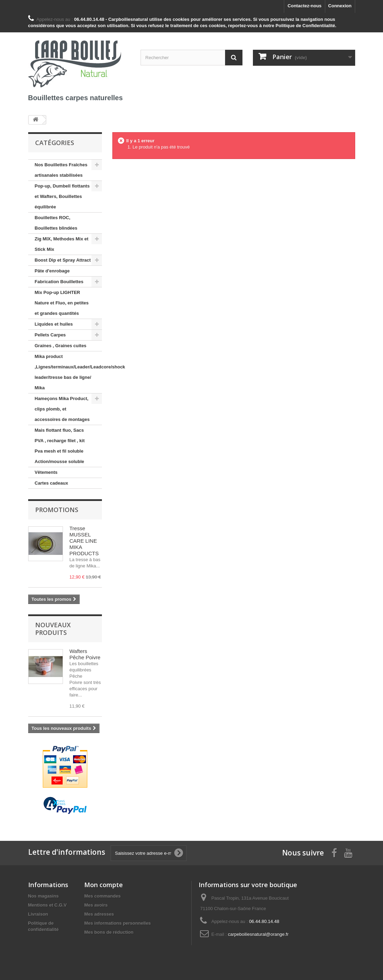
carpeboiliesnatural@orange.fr (258, 934)
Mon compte (103, 885)
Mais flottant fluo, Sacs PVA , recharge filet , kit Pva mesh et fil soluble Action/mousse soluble (60, 446)
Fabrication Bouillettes (59, 282)
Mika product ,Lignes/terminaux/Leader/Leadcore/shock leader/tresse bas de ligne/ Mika (69, 372)
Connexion (340, 6)
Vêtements (46, 472)
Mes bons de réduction (109, 932)
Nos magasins (43, 896)
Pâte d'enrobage (52, 271)
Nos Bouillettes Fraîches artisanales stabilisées (61, 170)
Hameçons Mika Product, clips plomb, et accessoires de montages (62, 409)
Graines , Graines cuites (61, 346)
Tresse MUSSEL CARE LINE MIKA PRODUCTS (84, 541)
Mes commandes (102, 896)
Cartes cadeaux (51, 483)
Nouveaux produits (53, 629)
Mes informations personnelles (117, 923)
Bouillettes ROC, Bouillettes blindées (56, 223)
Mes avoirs (96, 905)
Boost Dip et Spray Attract (63, 260)
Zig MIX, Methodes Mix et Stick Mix (62, 244)
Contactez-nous (305, 6)
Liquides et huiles (54, 324)
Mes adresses (99, 914)
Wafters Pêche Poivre (85, 654)
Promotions (57, 510)
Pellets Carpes (50, 335)
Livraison (38, 914)
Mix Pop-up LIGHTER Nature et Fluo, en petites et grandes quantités (62, 303)
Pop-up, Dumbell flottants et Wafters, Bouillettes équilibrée (62, 196)
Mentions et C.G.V (47, 905)
